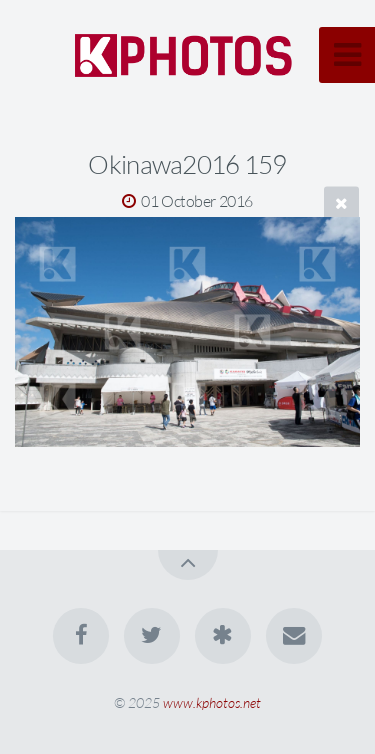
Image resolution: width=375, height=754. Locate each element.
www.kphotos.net (212, 702)
